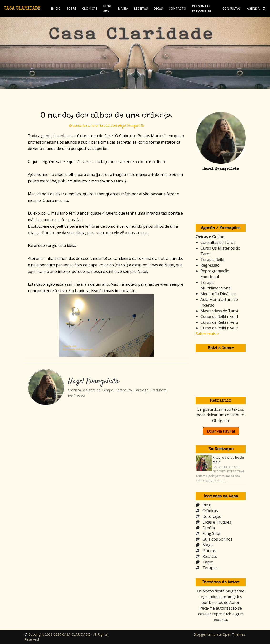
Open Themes (234, 634)
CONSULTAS (232, 8)
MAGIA (123, 8)
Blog (207, 505)
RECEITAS (141, 8)
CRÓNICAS (90, 8)
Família (209, 528)
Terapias (210, 568)
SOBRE (72, 8)
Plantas (209, 551)
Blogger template (208, 634)
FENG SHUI (107, 8)
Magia (208, 545)
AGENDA (253, 8)
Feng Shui (211, 533)
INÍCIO (56, 8)
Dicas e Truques (217, 522)
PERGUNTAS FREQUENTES (202, 8)
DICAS (158, 8)
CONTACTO (178, 8)
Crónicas (210, 511)
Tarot (207, 562)
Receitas (210, 556)
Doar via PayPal (221, 431)
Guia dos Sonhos (217, 539)
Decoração (212, 516)
